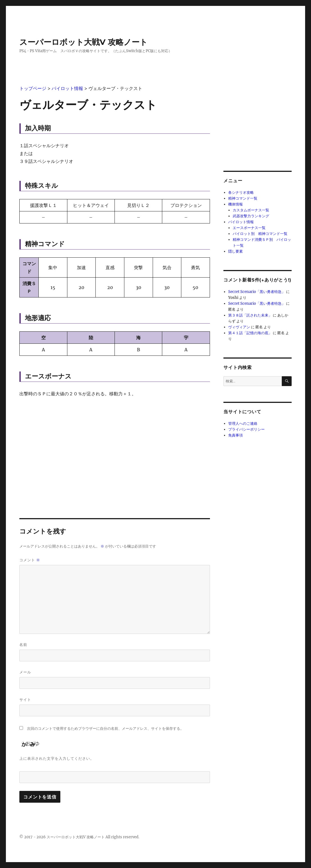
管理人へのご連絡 (243, 423)
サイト (25, 700)
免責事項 (235, 435)
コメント (30, 560)
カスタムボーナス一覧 (251, 210)
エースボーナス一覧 (249, 228)
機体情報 (235, 204)
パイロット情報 (241, 222)
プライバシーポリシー (246, 429)
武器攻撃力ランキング (251, 216)
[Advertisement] (115, 445)
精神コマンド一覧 (243, 198)
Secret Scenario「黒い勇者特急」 (257, 292)
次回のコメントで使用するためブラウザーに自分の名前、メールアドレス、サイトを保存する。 (105, 729)
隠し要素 (235, 251)
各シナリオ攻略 (241, 192)
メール (25, 672)
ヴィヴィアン (239, 327)
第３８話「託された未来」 (250, 315)
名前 (23, 645)
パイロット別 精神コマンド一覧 (260, 234)
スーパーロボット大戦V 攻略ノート (84, 42)
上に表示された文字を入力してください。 (57, 758)
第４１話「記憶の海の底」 (250, 333)
